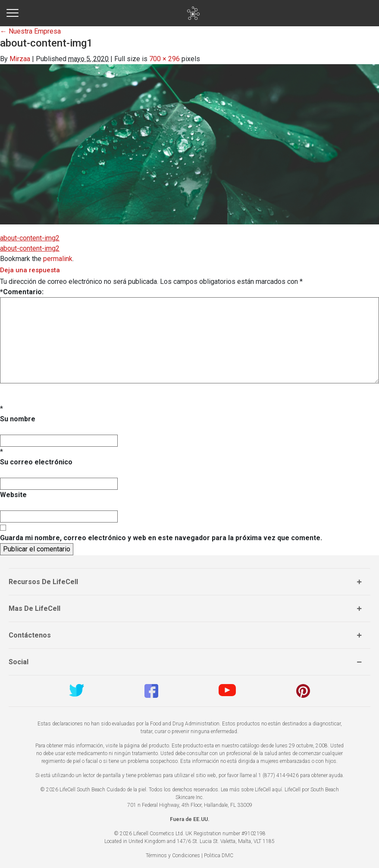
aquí (277, 790)
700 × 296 (164, 59)
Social (19, 662)
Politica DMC (219, 856)
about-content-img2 (30, 238)
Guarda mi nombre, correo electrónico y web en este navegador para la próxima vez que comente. (161, 538)
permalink (58, 259)
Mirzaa (20, 59)
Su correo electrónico (36, 462)
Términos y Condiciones (173, 856)
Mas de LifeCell (34, 608)
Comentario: (22, 292)
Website (13, 495)
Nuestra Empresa (30, 31)
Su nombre (18, 419)
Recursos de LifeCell (43, 582)
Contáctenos (30, 635)
